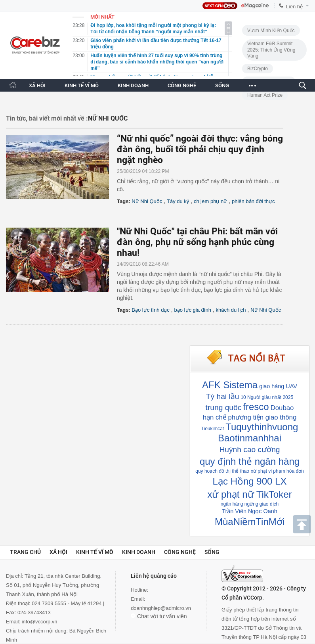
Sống (212, 552)
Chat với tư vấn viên (159, 616)
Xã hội (58, 552)
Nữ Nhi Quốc (147, 201)
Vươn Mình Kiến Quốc (271, 31)
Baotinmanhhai (250, 438)
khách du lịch (231, 310)
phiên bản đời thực (253, 201)
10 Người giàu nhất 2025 (267, 397)
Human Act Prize (265, 95)
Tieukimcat (213, 429)
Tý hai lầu (223, 396)
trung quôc (224, 407)
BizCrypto (258, 69)
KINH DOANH (133, 85)
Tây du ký (178, 201)
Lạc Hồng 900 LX (250, 481)
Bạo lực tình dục (151, 310)
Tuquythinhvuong (262, 427)
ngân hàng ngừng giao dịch (250, 504)
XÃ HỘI (37, 85)
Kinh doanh (139, 552)
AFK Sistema (230, 385)
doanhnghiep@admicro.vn (161, 608)
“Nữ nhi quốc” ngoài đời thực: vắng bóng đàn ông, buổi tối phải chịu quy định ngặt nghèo (200, 149)
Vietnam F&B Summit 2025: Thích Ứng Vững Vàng (271, 50)
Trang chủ (25, 552)
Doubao (282, 408)
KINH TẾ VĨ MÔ (82, 85)
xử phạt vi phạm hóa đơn (277, 471)
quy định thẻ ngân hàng (250, 461)
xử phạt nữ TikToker (249, 494)
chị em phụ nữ (210, 201)
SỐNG (222, 85)
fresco (256, 407)
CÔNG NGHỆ (182, 85)
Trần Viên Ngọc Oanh (249, 511)
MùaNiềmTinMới (250, 522)
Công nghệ (180, 552)
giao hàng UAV (278, 386)
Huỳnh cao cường (250, 449)
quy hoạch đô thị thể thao (222, 471)
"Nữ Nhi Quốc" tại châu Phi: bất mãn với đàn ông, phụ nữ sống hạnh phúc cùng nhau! (197, 242)
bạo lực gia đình (193, 310)
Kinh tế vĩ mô (95, 552)
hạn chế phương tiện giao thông (250, 417)
